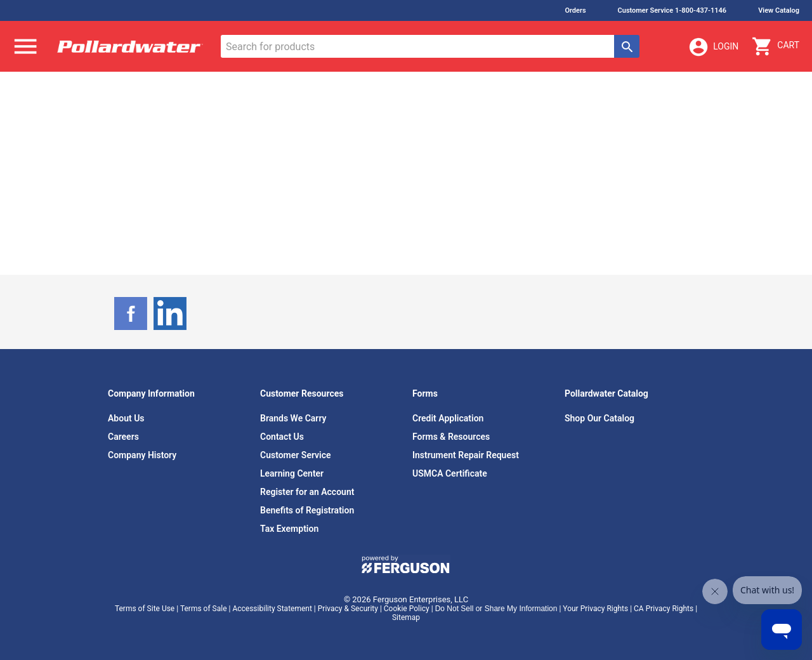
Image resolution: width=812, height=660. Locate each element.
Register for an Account (307, 492)
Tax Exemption (289, 529)
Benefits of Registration (307, 510)
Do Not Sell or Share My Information (496, 609)
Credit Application (448, 418)
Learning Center (292, 473)
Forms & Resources (451, 437)
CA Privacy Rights (664, 609)
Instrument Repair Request (466, 455)
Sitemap (406, 617)
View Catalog (779, 10)
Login (713, 47)
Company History (142, 455)
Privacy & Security (348, 609)
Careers (123, 437)
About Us (126, 418)
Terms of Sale (204, 609)
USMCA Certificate (450, 473)
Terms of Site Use (145, 609)
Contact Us (282, 437)
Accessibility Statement (272, 609)
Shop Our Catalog (599, 418)
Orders (575, 10)
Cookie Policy (407, 609)
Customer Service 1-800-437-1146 (672, 10)
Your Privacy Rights (595, 609)
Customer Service (296, 455)
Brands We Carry (293, 418)
